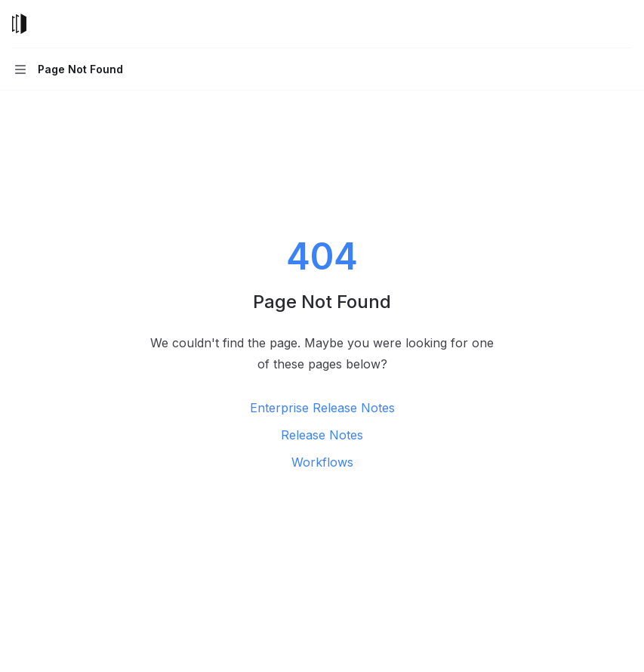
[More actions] (624, 24)
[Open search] (596, 24)
